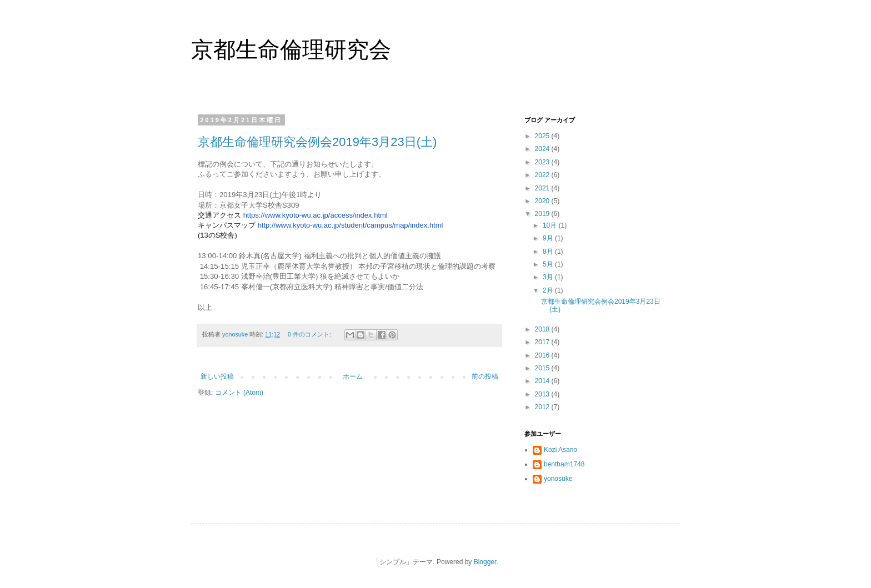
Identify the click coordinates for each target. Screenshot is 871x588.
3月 (549, 277)
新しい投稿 (217, 376)
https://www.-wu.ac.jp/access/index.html (316, 215)
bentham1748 (564, 464)
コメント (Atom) (239, 393)
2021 (543, 188)
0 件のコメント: (310, 334)
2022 (543, 175)
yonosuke (558, 479)
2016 (543, 355)
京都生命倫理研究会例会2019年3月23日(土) (317, 142)
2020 (543, 201)
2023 (543, 162)
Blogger (485, 562)
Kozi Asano (560, 450)
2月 (549, 290)
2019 (543, 214)
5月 (549, 264)
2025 (543, 136)
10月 (551, 225)
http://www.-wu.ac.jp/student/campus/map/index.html (351, 225)
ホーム (353, 376)
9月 (549, 238)
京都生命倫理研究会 (291, 49)
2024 (543, 149)
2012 (543, 407)
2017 (543, 342)
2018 (543, 329)
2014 (543, 381)
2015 (543, 368)
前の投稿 (485, 376)
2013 (543, 394)
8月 (549, 252)
